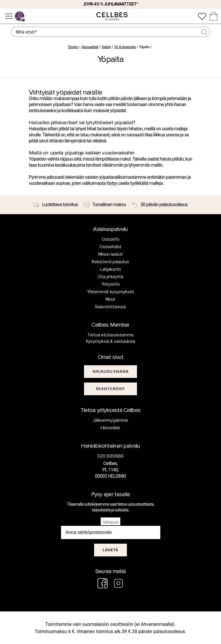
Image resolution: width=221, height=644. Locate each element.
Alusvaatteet (90, 47)
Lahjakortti (110, 269)
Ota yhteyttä (111, 277)
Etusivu (73, 47)
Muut (110, 299)
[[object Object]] (111, 372)
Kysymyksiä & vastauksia (111, 341)
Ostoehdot (110, 247)
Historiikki (110, 428)
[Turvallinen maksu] (105, 205)
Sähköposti (111, 522)
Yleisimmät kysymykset (110, 292)
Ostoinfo (111, 239)
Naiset (106, 47)
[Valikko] (9, 16)
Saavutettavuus (110, 307)
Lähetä (111, 550)
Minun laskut (110, 254)
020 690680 (110, 456)
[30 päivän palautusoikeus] (160, 205)
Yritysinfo (111, 284)
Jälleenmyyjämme (110, 420)
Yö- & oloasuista (125, 47)
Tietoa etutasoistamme (111, 335)
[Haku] (110, 32)
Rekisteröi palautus (111, 262)
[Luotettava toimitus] (56, 205)
